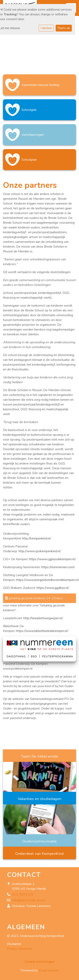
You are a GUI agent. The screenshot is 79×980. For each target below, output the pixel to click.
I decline (46, 28)
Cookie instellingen (39, 962)
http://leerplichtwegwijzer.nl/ (43, 618)
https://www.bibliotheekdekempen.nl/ (42, 631)
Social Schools (48, 970)
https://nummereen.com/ (58, 567)
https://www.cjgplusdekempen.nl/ (52, 559)
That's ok (64, 28)
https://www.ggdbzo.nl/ (53, 588)
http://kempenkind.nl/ (37, 538)
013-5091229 (23, 894)
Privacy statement (20, 949)
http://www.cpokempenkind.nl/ (40, 551)
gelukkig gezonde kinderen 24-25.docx (34, 598)
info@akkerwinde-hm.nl (28, 900)
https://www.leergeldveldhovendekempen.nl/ (47, 580)
